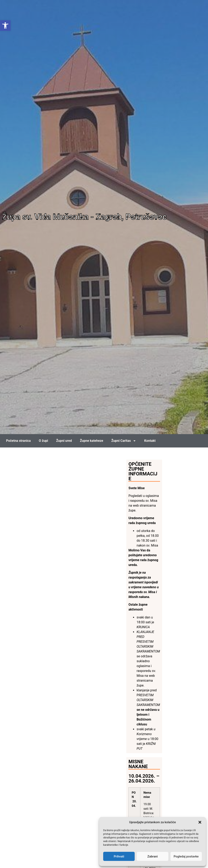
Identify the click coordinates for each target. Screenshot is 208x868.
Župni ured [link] (64, 441)
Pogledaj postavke (186, 856)
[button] (200, 822)
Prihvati (119, 856)
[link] (5, 26)
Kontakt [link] (150, 441)
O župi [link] (43, 441)
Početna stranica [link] (18, 441)
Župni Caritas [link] (124, 441)
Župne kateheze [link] (92, 441)
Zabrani (153, 856)
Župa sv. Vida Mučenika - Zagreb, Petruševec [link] (84, 217)
